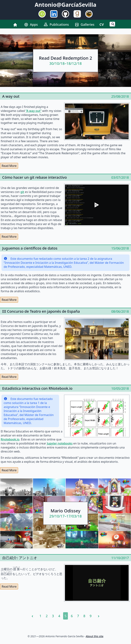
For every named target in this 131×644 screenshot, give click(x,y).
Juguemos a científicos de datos (30, 248)
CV (102, 24)
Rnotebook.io (10, 439)
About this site (95, 636)
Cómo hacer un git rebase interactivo (34, 177)
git (22, 192)
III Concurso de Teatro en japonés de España (41, 311)
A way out (11, 96)
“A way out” (34, 111)
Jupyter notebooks (60, 443)
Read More (9, 166)
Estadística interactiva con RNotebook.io (37, 388)
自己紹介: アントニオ (20, 558)
